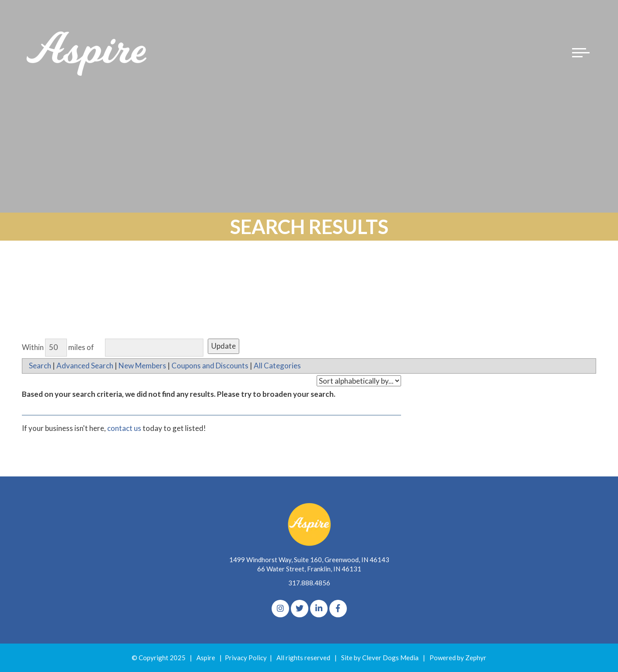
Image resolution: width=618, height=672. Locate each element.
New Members (142, 366)
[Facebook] (338, 609)
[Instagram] (280, 609)
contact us (124, 428)
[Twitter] (300, 609)
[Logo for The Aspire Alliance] (87, 52)
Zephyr (476, 658)
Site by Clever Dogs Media (380, 658)
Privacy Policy (246, 658)
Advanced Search (85, 366)
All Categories (277, 366)
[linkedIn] (319, 609)
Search (40, 366)
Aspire (206, 658)
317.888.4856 (309, 583)
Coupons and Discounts (210, 366)
